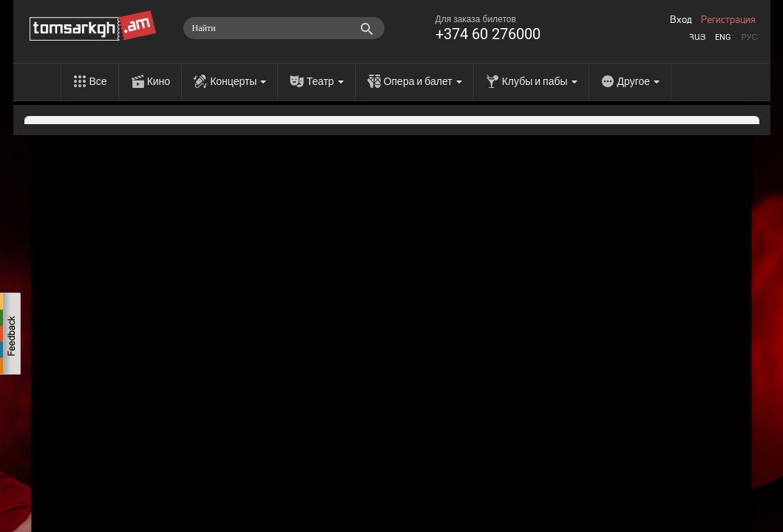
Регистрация (728, 20)
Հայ (697, 37)
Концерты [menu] (238, 81)
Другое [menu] (638, 81)
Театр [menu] (325, 81)
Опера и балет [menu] (423, 81)
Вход (681, 20)
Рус (749, 37)
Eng (723, 37)
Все (98, 81)
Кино (159, 81)
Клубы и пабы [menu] (540, 81)
